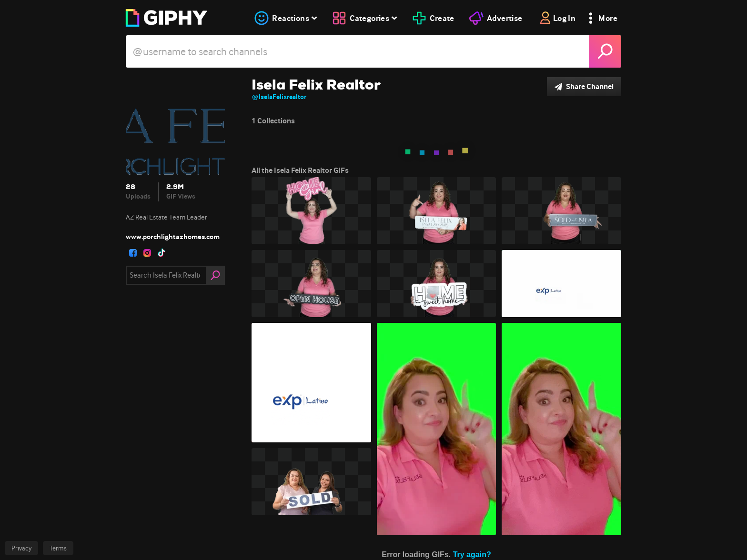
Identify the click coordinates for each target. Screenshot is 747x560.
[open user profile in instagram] (147, 253)
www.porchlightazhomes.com (173, 237)
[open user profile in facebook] (133, 253)
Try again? (472, 555)
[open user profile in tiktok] (162, 253)
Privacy (21, 548)
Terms (58, 548)
